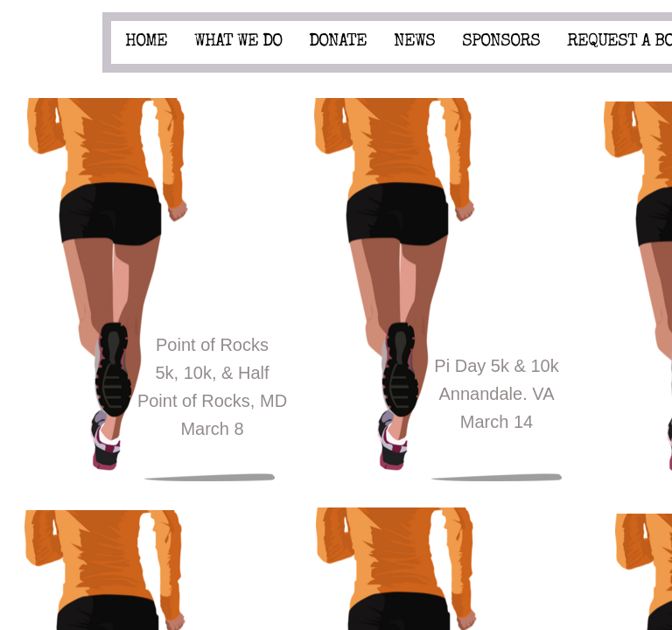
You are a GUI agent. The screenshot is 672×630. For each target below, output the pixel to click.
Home (146, 42)
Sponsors (501, 42)
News (414, 42)
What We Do (238, 42)
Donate (338, 42)
